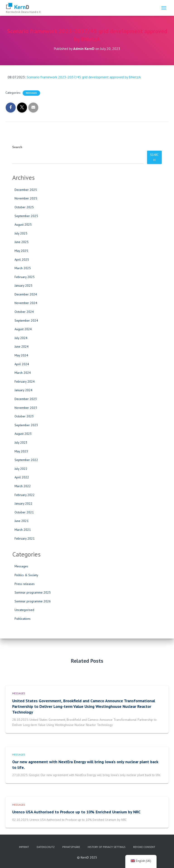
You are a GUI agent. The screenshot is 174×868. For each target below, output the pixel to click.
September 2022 (26, 460)
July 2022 (21, 469)
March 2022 (23, 486)
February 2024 (25, 381)
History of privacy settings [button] (107, 847)
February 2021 (25, 538)
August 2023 (23, 434)
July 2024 (21, 338)
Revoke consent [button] (144, 847)
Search (17, 147)
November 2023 (26, 408)
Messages (31, 93)
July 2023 (21, 442)
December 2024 (26, 294)
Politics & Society (26, 575)
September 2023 (26, 425)
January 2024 (23, 390)
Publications (23, 619)
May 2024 (21, 355)
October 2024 (24, 312)
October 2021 (24, 512)
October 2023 (24, 416)
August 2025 (23, 225)
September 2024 (26, 321)
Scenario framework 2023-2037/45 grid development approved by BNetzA (84, 77)
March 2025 (23, 268)
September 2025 (26, 216)
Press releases (25, 584)
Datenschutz (46, 847)
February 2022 (25, 495)
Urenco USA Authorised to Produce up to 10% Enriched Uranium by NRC (76, 812)
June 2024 (22, 346)
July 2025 (21, 233)
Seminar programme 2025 (33, 592)
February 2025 (25, 277)
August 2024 (23, 329)
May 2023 (21, 451)
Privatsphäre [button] (71, 847)
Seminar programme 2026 (33, 601)
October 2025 (24, 207)
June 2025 (22, 242)
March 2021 (23, 530)
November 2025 (26, 198)
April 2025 (22, 260)
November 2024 (26, 303)
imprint (24, 847)
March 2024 (23, 373)
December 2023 (26, 399)
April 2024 (22, 364)
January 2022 (23, 503)
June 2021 (22, 521)
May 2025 (21, 251)
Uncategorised (24, 610)
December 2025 (26, 190)
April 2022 (22, 477)
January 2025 (23, 285)
